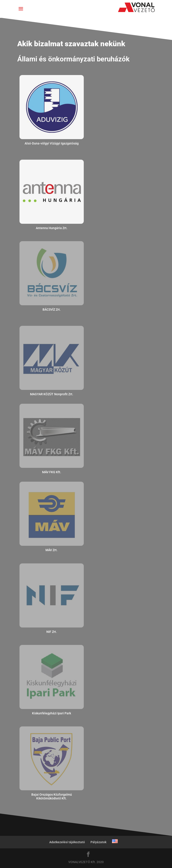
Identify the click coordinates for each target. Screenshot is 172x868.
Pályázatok (98, 842)
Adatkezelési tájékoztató (67, 842)
